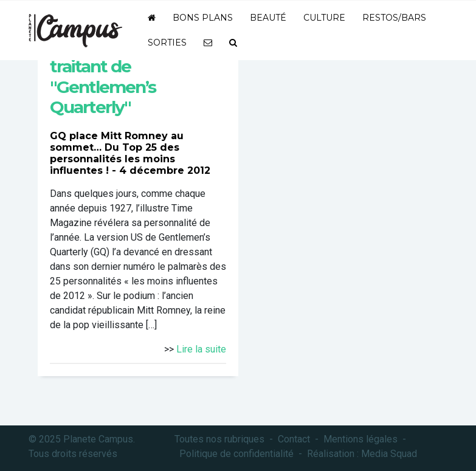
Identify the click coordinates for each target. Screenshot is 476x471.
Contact (294, 439)
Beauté (268, 18)
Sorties (167, 43)
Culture (324, 18)
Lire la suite (201, 349)
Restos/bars (394, 18)
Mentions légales (360, 439)
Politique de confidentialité (236, 454)
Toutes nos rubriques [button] (219, 439)
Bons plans (203, 18)
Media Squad (389, 454)
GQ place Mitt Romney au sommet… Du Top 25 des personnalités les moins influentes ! (117, 153)
